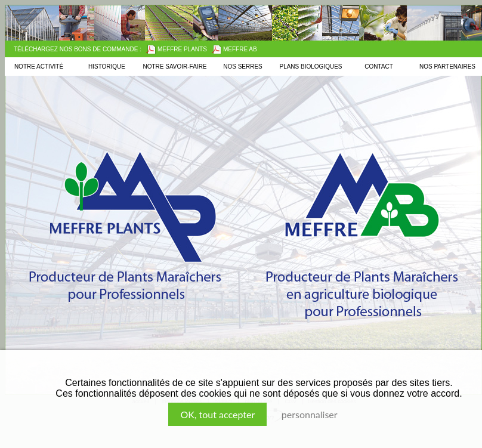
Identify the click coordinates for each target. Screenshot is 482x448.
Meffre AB (234, 49)
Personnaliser (310, 414)
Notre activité (39, 67)
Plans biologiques (310, 67)
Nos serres (243, 67)
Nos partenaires (447, 67)
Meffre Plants (177, 49)
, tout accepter (217, 414)
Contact (379, 67)
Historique (107, 67)
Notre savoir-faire (174, 67)
